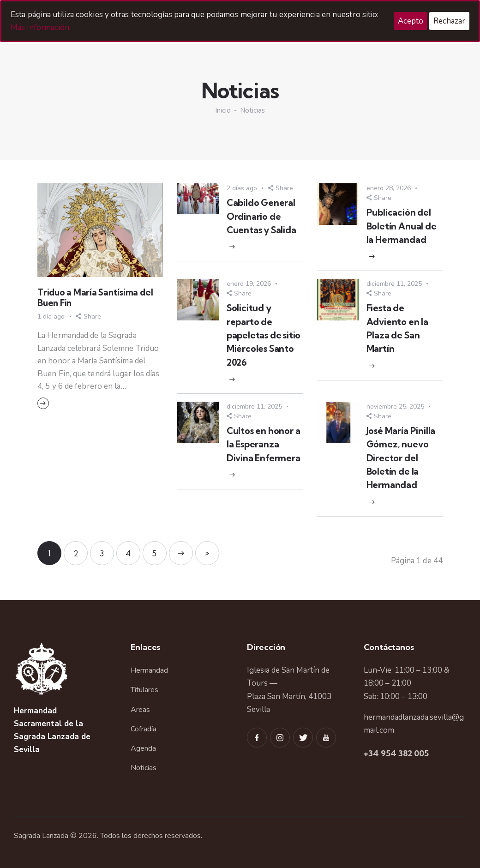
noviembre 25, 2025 (395, 407)
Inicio (223, 111)
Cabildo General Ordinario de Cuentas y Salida (261, 216)
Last (207, 553)
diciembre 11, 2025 (394, 284)
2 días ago (242, 188)
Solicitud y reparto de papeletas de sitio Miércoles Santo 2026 (264, 335)
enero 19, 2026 (249, 284)
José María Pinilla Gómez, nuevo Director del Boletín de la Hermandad (401, 458)
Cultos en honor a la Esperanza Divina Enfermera (264, 444)
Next (181, 553)
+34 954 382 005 (396, 753)
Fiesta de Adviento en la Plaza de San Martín (397, 328)
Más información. (41, 27)
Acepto (411, 21)
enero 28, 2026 (389, 188)
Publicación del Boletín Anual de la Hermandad (402, 226)
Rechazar (449, 21)
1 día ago (51, 316)
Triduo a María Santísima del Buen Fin (95, 298)
